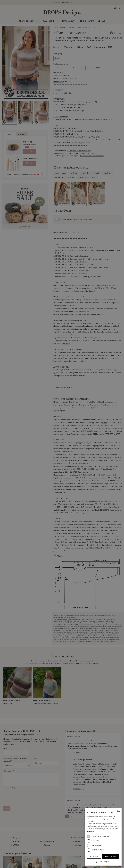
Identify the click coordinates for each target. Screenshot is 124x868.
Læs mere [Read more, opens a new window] (91, 831)
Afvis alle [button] (94, 856)
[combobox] (118, 811)
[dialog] (103, 837)
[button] (103, 862)
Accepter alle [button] (111, 856)
